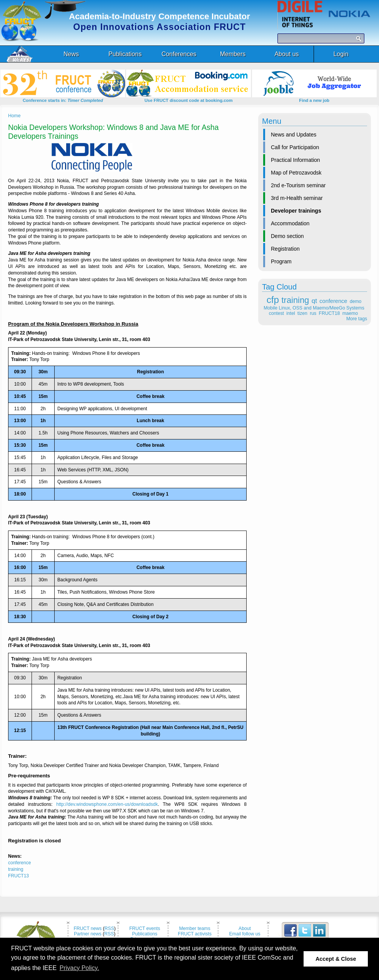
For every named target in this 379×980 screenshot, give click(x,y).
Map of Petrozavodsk (296, 173)
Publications (145, 934)
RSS (109, 928)
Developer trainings (296, 211)
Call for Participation (295, 147)
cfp (273, 300)
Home (14, 116)
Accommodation (290, 223)
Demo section (287, 236)
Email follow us (245, 934)
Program (281, 261)
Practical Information (296, 160)
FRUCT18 (330, 313)
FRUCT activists (195, 934)
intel (291, 313)
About (245, 928)
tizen (302, 313)
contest (276, 313)
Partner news (88, 934)
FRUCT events (145, 928)
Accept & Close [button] (336, 959)
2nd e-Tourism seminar (298, 185)
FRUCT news (88, 928)
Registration (285, 249)
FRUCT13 (18, 876)
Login (341, 54)
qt (314, 301)
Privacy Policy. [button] (79, 968)
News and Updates (294, 135)
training (296, 300)
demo (356, 301)
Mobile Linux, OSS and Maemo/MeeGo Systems (314, 308)
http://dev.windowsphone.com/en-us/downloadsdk (107, 804)
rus (313, 313)
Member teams (195, 928)
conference (333, 301)
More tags (357, 319)
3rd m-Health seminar (297, 198)
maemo (350, 313)
